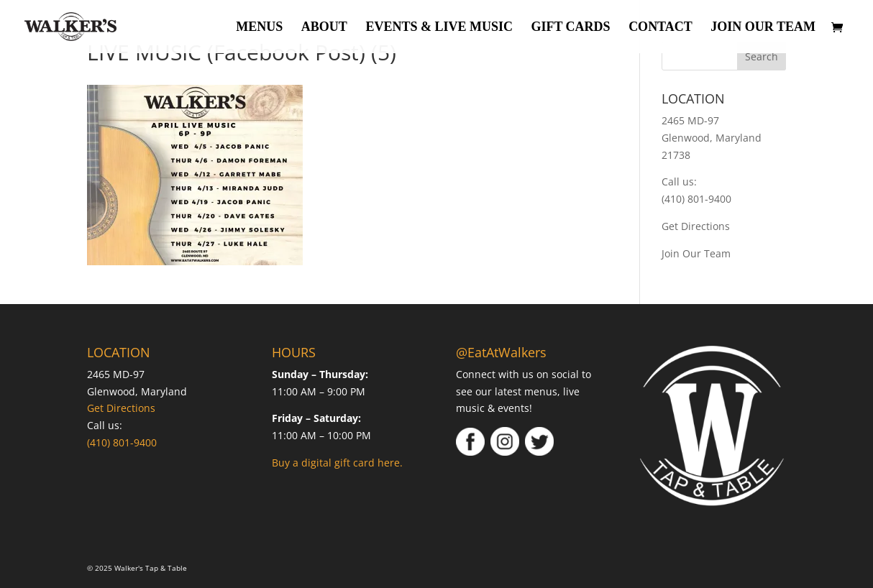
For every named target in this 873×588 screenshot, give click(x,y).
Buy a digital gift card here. (337, 463)
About (324, 28)
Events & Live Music (439, 28)
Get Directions (696, 226)
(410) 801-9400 (696, 199)
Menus (259, 28)
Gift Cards (570, 28)
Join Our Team (763, 28)
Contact (661, 28)
